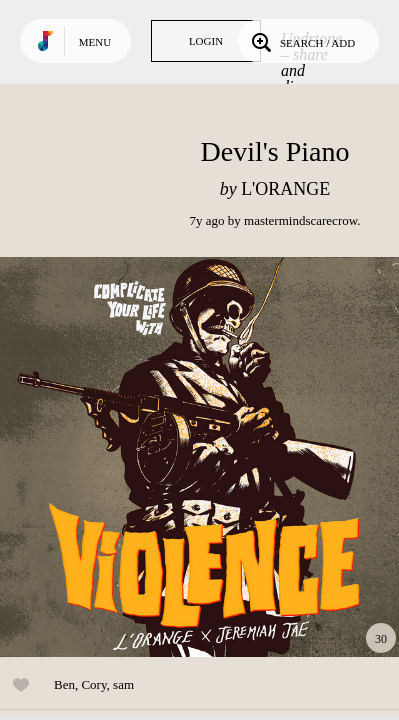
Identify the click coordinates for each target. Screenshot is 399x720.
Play (200, 457)
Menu (95, 42)
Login (206, 41)
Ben (64, 684)
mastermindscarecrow (300, 220)
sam (123, 684)
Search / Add (301, 41)
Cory (93, 684)
